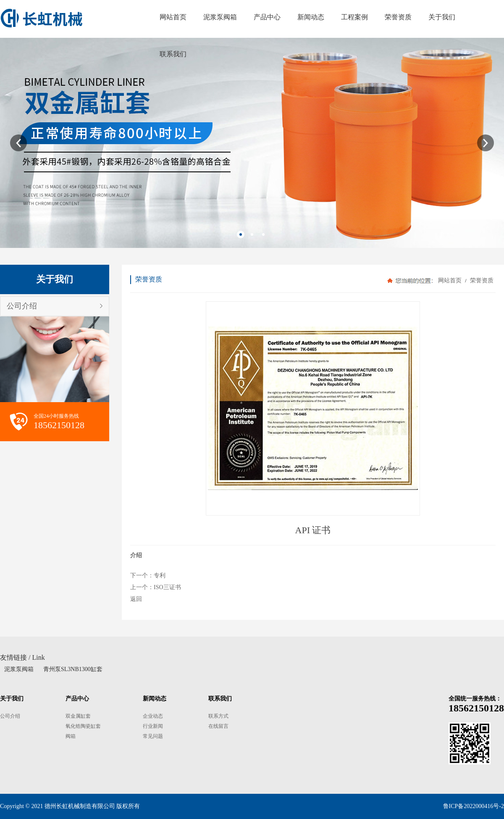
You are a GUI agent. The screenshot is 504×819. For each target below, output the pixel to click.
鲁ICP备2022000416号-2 (474, 806)
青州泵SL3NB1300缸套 (73, 669)
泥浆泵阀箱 (19, 669)
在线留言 (218, 726)
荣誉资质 (481, 280)
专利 (160, 575)
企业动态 (153, 716)
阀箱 (71, 736)
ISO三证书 (167, 587)
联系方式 (218, 716)
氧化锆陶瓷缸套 (83, 726)
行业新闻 (153, 726)
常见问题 (153, 736)
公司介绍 (22, 306)
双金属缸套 (78, 716)
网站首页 (450, 280)
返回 (136, 599)
